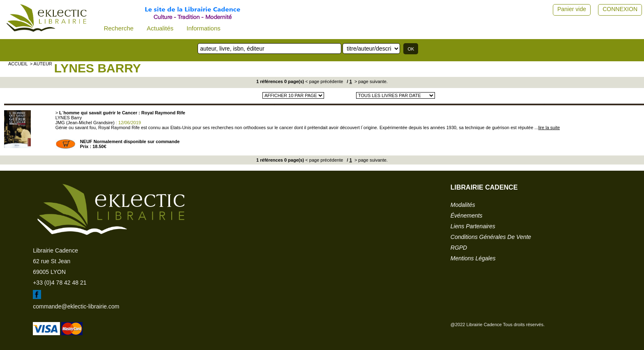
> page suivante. (370, 81)
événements (467, 216)
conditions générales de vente (491, 237)
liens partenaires (473, 226)
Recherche (119, 28)
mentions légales (473, 258)
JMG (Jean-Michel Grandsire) (85, 123)
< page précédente (324, 81)
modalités (463, 205)
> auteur (41, 64)
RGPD (459, 248)
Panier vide (572, 9)
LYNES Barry (98, 68)
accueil (18, 64)
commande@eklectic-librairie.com (76, 306)
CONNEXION (620, 9)
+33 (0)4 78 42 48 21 (60, 283)
